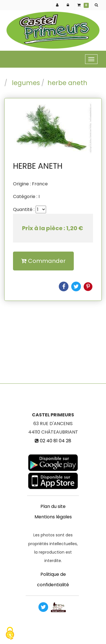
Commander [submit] (43, 261)
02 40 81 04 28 (56, 441)
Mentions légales (53, 517)
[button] (97, 5)
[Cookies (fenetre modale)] (10, 634)
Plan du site (53, 506)
